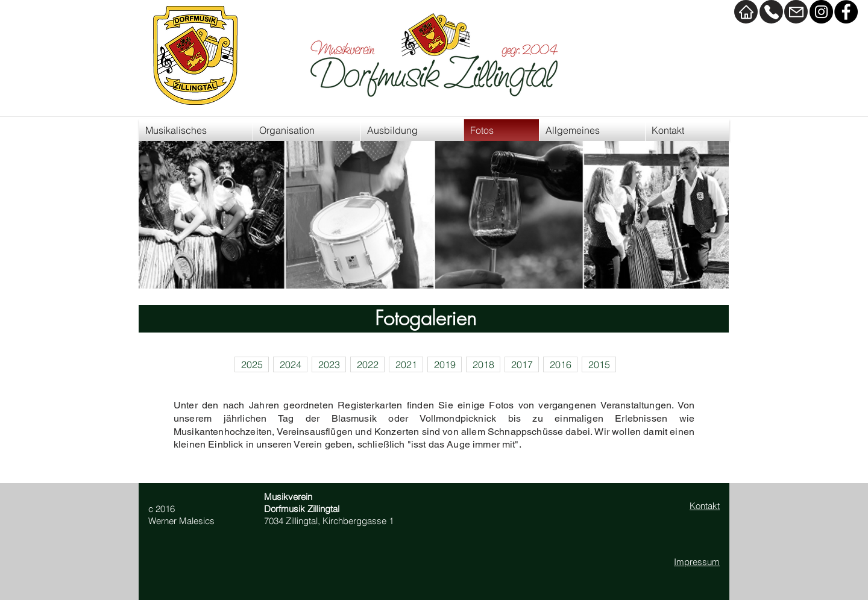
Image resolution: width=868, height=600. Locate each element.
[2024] (290, 364)
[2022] (367, 364)
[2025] (252, 364)
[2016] (560, 364)
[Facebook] (846, 12)
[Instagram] (821, 12)
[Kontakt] (771, 12)
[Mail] (796, 12)
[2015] (599, 364)
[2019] (445, 364)
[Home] (746, 12)
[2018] (483, 364)
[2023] (329, 364)
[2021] (406, 364)
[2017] (522, 364)
